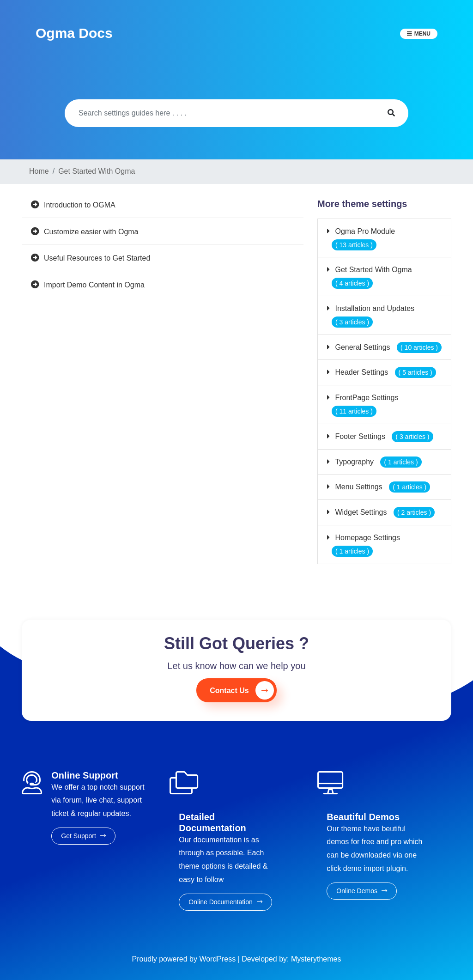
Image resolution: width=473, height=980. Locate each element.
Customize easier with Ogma (91, 232)
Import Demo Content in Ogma (94, 285)
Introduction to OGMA (80, 205)
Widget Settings (384, 512)
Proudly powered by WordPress (185, 959)
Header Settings (385, 372)
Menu (422, 34)
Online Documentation (225, 902)
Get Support (83, 836)
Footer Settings (383, 436)
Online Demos (362, 891)
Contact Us (242, 690)
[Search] (219, 113)
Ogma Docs (74, 33)
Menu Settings (382, 487)
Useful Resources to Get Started (97, 258)
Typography (377, 462)
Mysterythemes (316, 959)
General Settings (387, 347)
